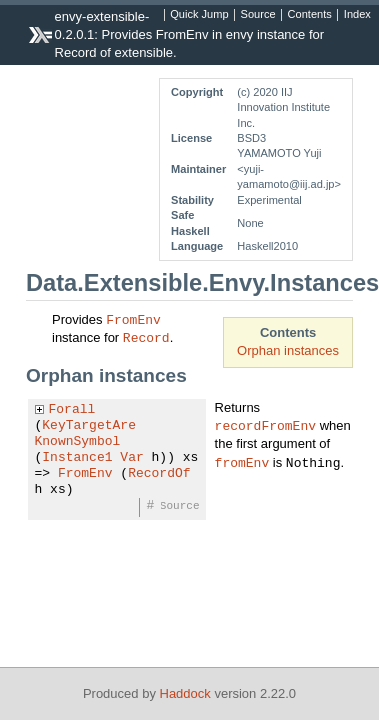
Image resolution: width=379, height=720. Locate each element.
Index (357, 15)
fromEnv (242, 462)
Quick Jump (199, 15)
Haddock (185, 693)
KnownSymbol (78, 442)
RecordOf (159, 474)
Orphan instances (288, 350)
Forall (72, 410)
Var (131, 458)
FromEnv (133, 319)
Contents (310, 15)
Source (258, 15)
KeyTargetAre (89, 426)
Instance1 (77, 458)
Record (146, 337)
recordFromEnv (265, 425)
